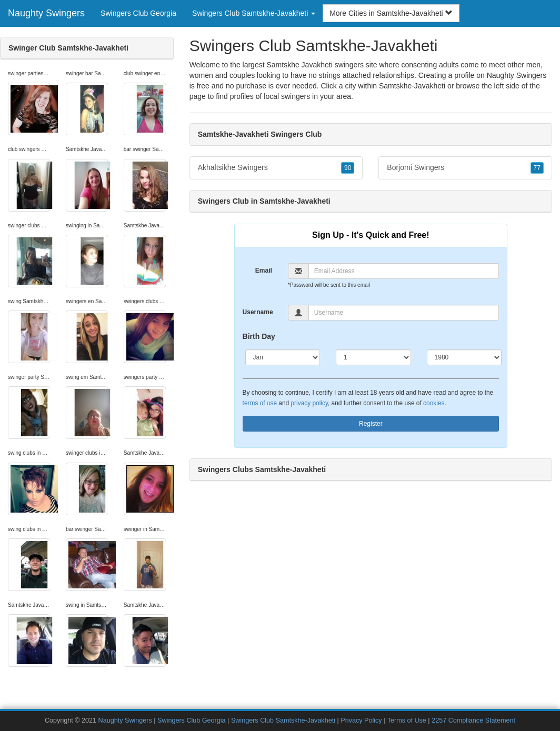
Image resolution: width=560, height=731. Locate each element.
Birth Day (259, 336)
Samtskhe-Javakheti (412, 86)
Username (258, 312)
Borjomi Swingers (465, 168)
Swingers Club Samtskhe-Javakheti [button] (254, 13)
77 (537, 168)
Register (371, 424)
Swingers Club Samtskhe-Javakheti (283, 720)
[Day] (373, 357)
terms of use (260, 403)
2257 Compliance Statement (473, 720)
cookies (434, 403)
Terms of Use (407, 720)
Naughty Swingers (46, 13)
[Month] (283, 357)
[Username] (404, 313)
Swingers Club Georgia (138, 13)
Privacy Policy (361, 720)
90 (348, 168)
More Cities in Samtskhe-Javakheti (391, 13)
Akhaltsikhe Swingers (276, 168)
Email (264, 271)
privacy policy (309, 403)
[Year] (464, 357)
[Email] (404, 271)
